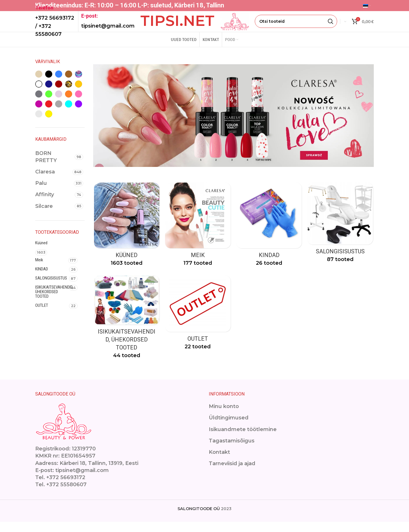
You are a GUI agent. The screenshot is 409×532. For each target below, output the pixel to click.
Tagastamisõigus (232, 451)
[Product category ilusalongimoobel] (341, 234)
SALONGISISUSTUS (51, 287)
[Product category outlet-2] (198, 325)
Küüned (41, 252)
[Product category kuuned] (126, 236)
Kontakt (219, 462)
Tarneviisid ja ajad (232, 474)
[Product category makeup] (198, 236)
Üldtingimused (229, 428)
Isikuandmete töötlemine (243, 439)
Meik (39, 269)
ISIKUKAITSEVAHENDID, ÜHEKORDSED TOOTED (52, 301)
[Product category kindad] (269, 236)
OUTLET (42, 315)
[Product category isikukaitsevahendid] (126, 329)
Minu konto (224, 417)
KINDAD (42, 278)
